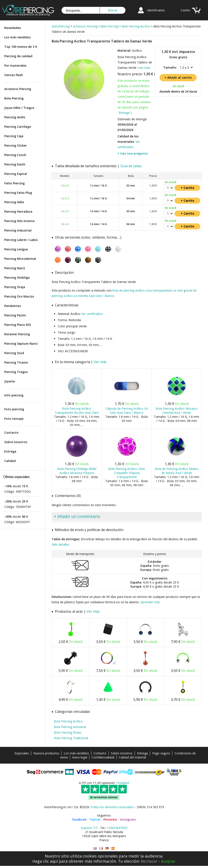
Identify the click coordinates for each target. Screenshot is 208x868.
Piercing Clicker (16, 145)
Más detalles (60, 544)
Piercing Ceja (14, 136)
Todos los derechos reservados (112, 807)
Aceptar (168, 861)
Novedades (13, 28)
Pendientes (13, 306)
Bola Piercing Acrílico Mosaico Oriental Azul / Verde (177, 411)
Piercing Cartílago (18, 127)
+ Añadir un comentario (77, 516)
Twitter (95, 819)
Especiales (22, 753)
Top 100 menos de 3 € (21, 47)
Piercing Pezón (15, 315)
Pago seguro (161, 753)
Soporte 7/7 (89, 828)
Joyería (10, 381)
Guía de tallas (131, 166)
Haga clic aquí (45, 861)
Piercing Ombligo (17, 278)
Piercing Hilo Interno (20, 221)
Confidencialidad (103, 757)
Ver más (100, 362)
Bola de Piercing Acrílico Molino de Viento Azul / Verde (177, 471)
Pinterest (110, 819)
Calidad (10, 461)
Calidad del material (132, 757)
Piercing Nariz (15, 268)
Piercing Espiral (16, 174)
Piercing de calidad (18, 56)
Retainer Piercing (17, 334)
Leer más (144, 68)
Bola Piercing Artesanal (70, 727)
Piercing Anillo (15, 117)
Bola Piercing (14, 98)
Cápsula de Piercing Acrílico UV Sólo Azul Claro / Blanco (127, 411)
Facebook (79, 819)
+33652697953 (117, 828)
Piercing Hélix (14, 202)
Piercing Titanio (16, 362)
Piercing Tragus (16, 372)
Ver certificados (92, 314)
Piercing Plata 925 (18, 325)
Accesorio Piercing (18, 89)
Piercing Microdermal (20, 259)
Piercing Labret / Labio (21, 240)
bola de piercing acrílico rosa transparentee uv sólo (148, 290)
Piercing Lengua (16, 249)
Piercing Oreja (15, 287)
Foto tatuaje (14, 419)
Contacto (11, 432)
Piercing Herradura (18, 211)
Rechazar (149, 861)
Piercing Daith (15, 164)
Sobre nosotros (16, 442)
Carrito (185, 10)
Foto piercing (14, 409)
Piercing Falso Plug (18, 193)
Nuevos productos (46, 753)
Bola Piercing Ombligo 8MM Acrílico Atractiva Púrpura (77, 471)
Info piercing (14, 395)
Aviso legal (80, 757)
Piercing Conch (15, 155)
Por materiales (15, 65)
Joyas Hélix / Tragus (19, 108)
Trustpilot (123, 783)
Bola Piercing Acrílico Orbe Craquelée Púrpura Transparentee (127, 473)
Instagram (128, 819)
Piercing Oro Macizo (19, 296)
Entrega (10, 451)
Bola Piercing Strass (68, 732)
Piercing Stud (14, 353)
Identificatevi (156, 10)
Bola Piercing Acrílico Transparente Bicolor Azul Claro (77, 411)
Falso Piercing (14, 183)
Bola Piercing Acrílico (68, 721)
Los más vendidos (17, 37)
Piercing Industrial (18, 230)
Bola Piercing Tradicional (71, 738)
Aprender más (150, 602)
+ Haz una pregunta (133, 153)
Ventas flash (14, 75)
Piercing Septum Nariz (21, 344)
